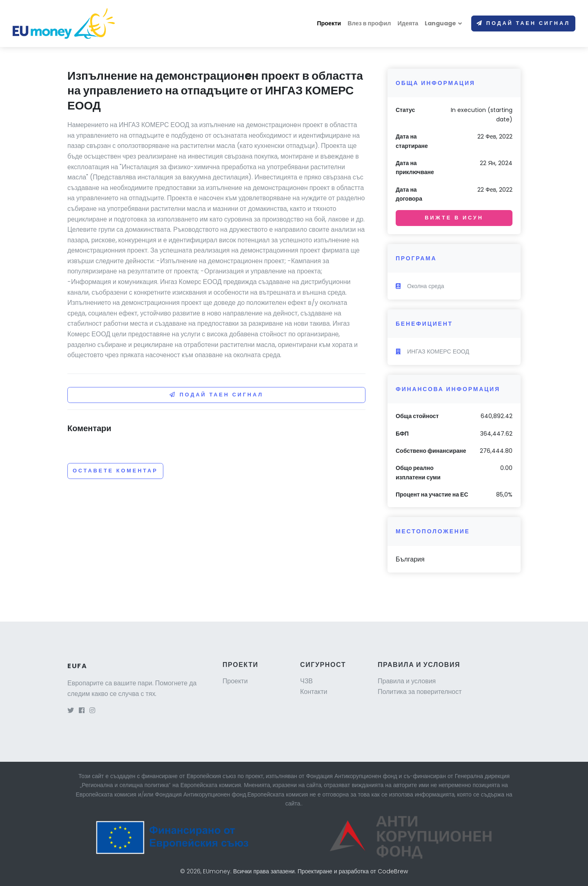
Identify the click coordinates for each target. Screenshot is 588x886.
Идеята (408, 23)
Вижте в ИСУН (454, 218)
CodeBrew (393, 871)
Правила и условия (407, 681)
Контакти (314, 692)
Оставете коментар (115, 471)
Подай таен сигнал (523, 23)
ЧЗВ (306, 681)
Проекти (329, 23)
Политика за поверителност (420, 692)
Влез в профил (369, 23)
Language (440, 23)
